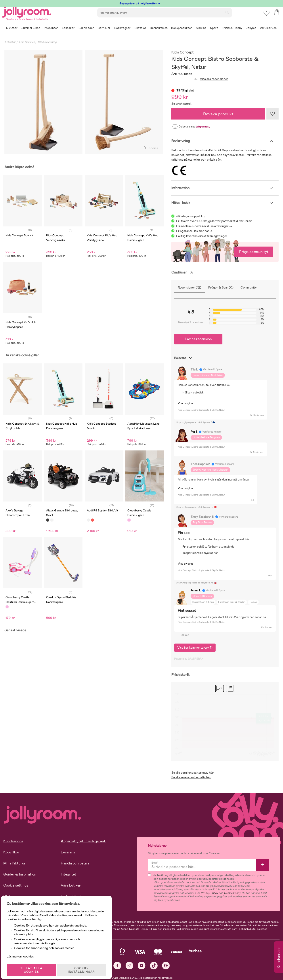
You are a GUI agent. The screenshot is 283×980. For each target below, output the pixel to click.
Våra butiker (71, 885)
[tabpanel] (43, 102)
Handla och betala (75, 863)
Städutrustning (47, 42)
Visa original (186, 403)
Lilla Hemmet (27, 42)
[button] (266, 16)
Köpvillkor (11, 852)
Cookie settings (16, 885)
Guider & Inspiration (20, 874)
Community (249, 287)
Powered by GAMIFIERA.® (189, 659)
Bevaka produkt (218, 114)
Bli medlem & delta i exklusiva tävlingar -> (204, 226)
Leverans (68, 852)
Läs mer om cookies (24, 951)
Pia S (194, 432)
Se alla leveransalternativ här (191, 777)
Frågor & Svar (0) (221, 287)
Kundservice (13, 841)
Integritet (69, 874)
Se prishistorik (181, 104)
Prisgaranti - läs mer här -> (194, 231)
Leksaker (10, 42)
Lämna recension (198, 339)
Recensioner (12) (189, 287)
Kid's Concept (183, 52)
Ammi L (196, 590)
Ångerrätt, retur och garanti (84, 841)
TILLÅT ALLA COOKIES (34, 965)
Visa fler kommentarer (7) (195, 648)
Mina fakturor (14, 863)
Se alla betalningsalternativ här (192, 773)
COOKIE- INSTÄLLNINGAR (85, 965)
